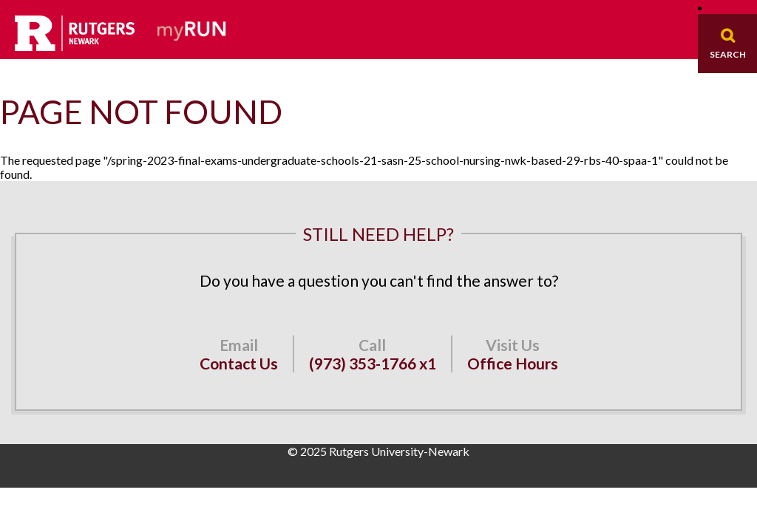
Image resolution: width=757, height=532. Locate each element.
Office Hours (513, 363)
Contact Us (239, 363)
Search (728, 54)
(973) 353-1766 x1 (373, 363)
